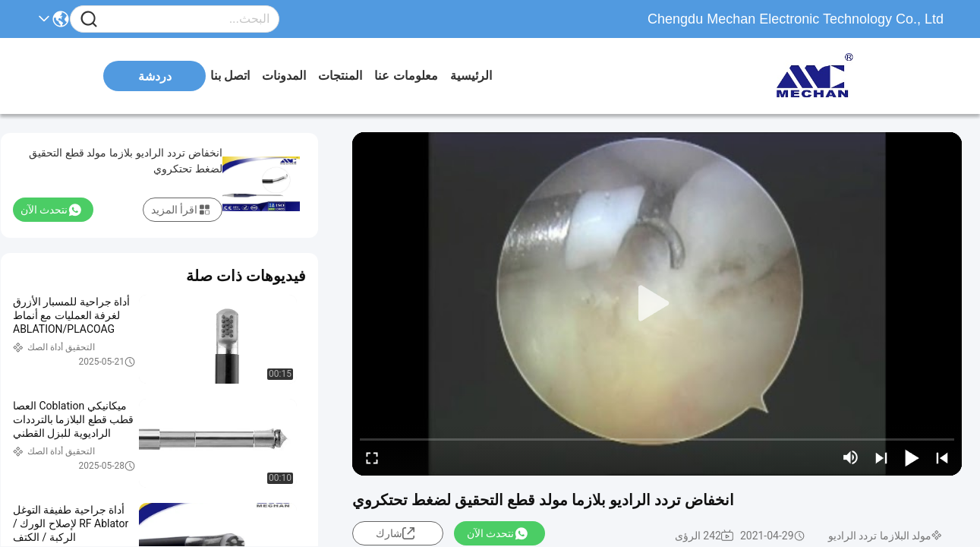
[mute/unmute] (851, 457)
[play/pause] (912, 457)
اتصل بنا (230, 76)
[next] (881, 457)
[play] (657, 304)
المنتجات (340, 76)
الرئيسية (471, 76)
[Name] (89, 19)
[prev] (942, 457)
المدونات (284, 76)
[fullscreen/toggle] (372, 457)
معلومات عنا (406, 76)
